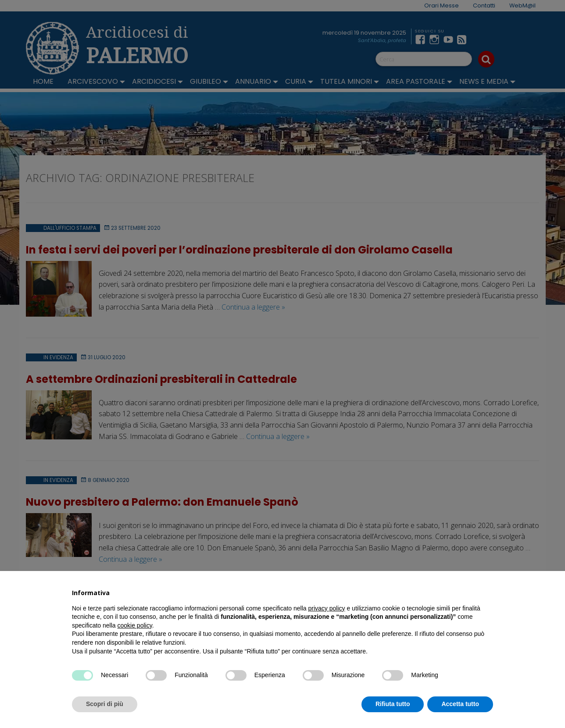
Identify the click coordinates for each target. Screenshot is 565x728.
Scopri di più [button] (105, 704)
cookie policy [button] (135, 625)
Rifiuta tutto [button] (393, 704)
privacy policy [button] (327, 608)
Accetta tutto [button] (460, 704)
